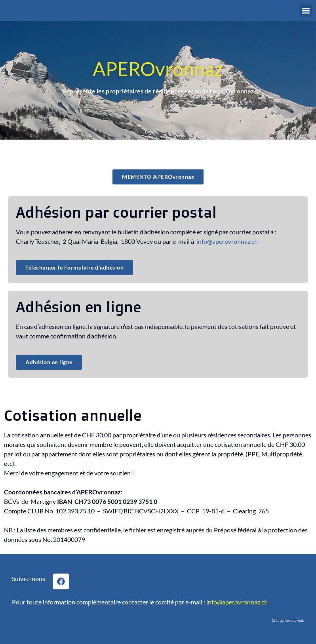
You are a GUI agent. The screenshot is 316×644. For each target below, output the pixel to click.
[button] (306, 10)
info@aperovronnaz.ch (227, 241)
